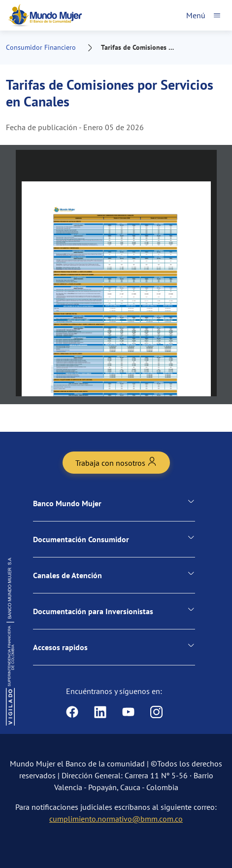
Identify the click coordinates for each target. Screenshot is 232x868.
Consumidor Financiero (41, 47)
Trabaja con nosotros (116, 462)
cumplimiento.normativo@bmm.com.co (116, 819)
